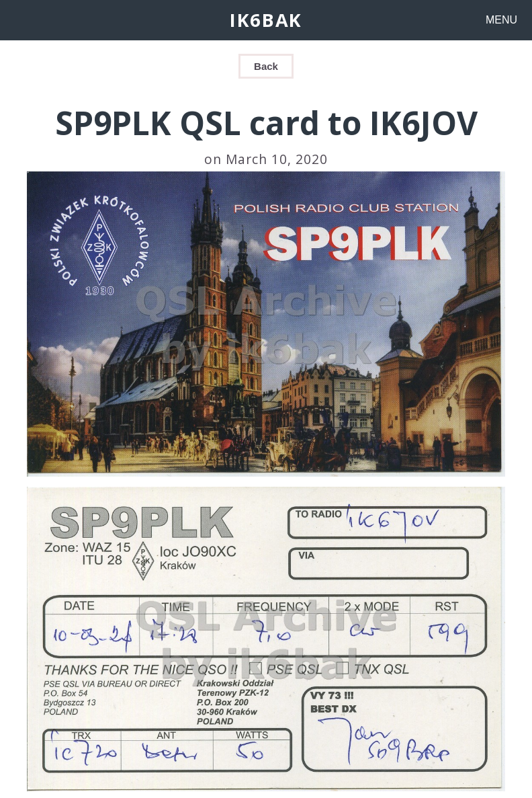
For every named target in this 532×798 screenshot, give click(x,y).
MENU (501, 20)
